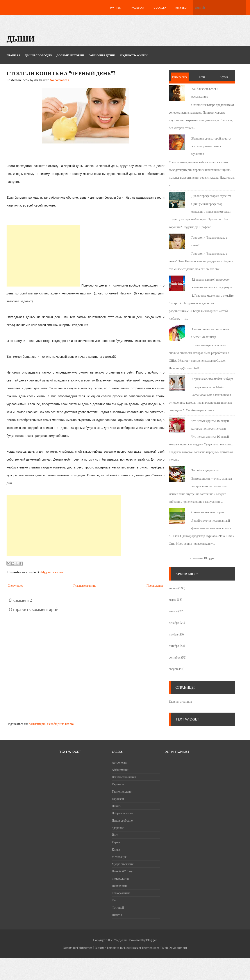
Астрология (120, 762)
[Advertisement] (43, 256)
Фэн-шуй (118, 907)
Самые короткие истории (208, 512)
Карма (116, 842)
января (173, 611)
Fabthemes (85, 948)
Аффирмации (121, 770)
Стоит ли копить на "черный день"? (61, 73)
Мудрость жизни (52, 572)
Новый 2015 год (123, 871)
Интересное (180, 77)
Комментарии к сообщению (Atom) (52, 724)
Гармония (118, 784)
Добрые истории (123, 813)
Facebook (138, 15)
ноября (173, 634)
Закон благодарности (205, 470)
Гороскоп (118, 799)
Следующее (15, 585)
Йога (115, 835)
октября (174, 646)
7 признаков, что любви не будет (212, 379)
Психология (120, 886)
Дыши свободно (122, 820)
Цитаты (117, 915)
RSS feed (181, 8)
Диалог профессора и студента (211, 196)
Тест (115, 900)
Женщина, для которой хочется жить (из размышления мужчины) (212, 146)
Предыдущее (155, 585)
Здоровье (118, 828)
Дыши (21, 38)
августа (174, 669)
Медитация (119, 857)
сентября (175, 657)
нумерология (120, 878)
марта (173, 600)
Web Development (174, 948)
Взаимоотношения (124, 777)
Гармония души (122, 791)
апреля (173, 588)
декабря (174, 623)
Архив (224, 77)
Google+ (160, 8)
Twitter (115, 8)
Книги (116, 849)
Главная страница (85, 585)
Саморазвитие (121, 893)
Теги (202, 77)
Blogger (209, 558)
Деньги (117, 806)
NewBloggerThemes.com (142, 948)
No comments (60, 80)
